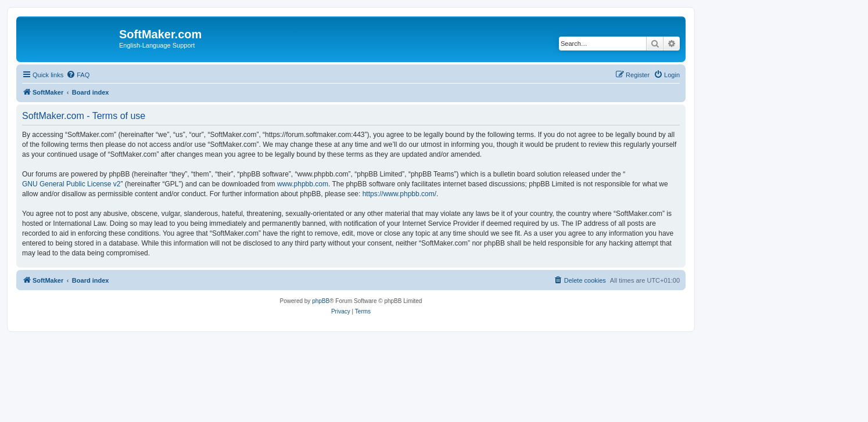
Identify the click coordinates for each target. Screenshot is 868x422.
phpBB (321, 301)
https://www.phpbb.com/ (399, 194)
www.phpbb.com (303, 184)
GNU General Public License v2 (71, 184)
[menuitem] (78, 75)
